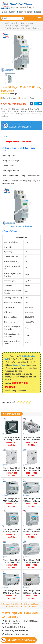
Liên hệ (32, 584)
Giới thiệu (15, 582)
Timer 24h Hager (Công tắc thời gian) (17, 634)
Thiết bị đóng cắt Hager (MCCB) (15, 626)
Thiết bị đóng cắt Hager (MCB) (15, 630)
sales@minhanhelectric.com (19, 608)
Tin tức (24, 584)
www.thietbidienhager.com (20, 612)
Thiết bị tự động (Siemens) (31, 582)
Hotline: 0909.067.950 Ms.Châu (18, 640)
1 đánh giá (13, 94)
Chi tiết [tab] (5, 137)
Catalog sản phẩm (13, 584)
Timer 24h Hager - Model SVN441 (21, 226)
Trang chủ (5, 582)
